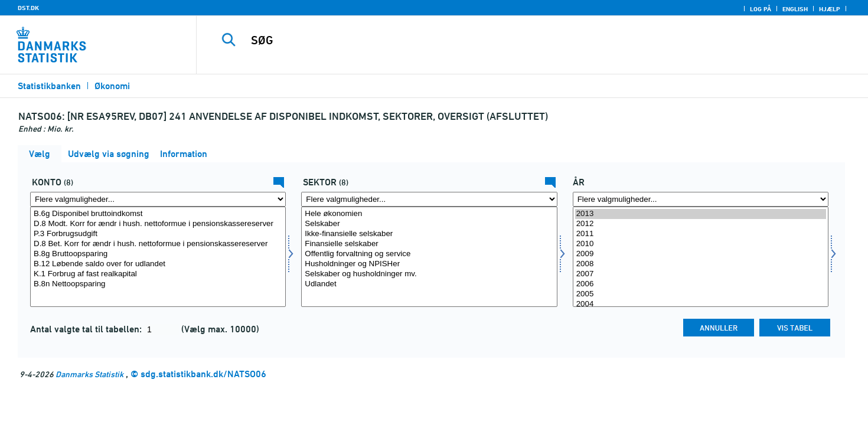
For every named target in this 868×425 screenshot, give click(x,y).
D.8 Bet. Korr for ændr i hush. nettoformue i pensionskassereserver (158, 244)
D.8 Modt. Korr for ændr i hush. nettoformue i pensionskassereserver (158, 224)
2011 (701, 234)
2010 (701, 244)
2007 (701, 274)
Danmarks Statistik (89, 374)
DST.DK (28, 8)
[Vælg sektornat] (429, 257)
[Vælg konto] (158, 257)
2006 (701, 284)
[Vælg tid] (701, 257)
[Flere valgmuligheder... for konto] (158, 199)
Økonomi (112, 86)
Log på (761, 9)
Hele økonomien (429, 214)
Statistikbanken (49, 86)
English (795, 9)
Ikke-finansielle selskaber (429, 234)
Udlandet (429, 284)
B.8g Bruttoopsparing (158, 254)
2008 (701, 264)
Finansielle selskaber (429, 244)
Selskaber (429, 224)
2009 (701, 254)
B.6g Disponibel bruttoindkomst (158, 214)
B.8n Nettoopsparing (158, 284)
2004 (701, 304)
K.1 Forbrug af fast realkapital (158, 274)
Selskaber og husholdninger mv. (429, 274)
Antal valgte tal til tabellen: (87, 329)
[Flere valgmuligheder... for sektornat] (429, 199)
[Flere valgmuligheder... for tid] (701, 199)
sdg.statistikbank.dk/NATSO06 (203, 374)
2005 (701, 294)
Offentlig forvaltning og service (429, 254)
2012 (701, 224)
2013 (701, 214)
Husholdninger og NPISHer (429, 264)
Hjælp (830, 9)
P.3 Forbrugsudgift (158, 234)
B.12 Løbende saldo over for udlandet (158, 264)
